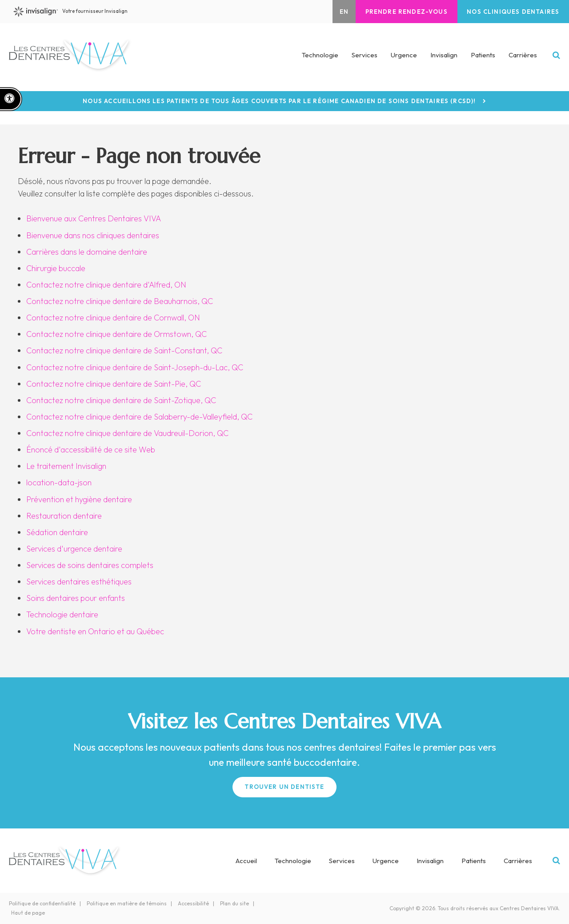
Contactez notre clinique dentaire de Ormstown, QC (116, 334)
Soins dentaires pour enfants (76, 598)
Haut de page (28, 913)
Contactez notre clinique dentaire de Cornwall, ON (113, 318)
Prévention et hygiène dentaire (79, 499)
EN (333, 12)
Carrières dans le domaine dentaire (87, 252)
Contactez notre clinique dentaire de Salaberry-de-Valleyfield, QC (139, 417)
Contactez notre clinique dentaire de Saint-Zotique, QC (121, 400)
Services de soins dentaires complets (90, 565)
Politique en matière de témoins (127, 903)
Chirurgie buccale (56, 268)
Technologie (320, 57)
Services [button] (365, 57)
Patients (483, 57)
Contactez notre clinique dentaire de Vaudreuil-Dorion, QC (127, 433)
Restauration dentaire (64, 516)
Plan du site (234, 903)
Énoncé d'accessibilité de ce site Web (91, 450)
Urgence (404, 57)
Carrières (523, 57)
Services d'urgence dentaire (74, 549)
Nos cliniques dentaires (511, 12)
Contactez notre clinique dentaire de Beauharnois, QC (120, 301)
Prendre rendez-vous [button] (399, 12)
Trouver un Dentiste (284, 787)
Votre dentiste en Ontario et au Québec (95, 631)
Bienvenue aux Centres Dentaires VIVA (94, 218)
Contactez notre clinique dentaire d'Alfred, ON (106, 285)
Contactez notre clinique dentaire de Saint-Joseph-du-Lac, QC (135, 367)
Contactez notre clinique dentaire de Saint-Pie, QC (114, 384)
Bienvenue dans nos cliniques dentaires (93, 235)
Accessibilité (193, 903)
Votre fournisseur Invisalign (78, 12)
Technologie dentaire (62, 614)
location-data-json (59, 482)
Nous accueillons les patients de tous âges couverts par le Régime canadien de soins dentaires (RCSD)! (279, 101)
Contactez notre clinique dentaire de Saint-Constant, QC (124, 350)
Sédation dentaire (57, 532)
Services (342, 861)
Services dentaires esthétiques (79, 582)
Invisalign (444, 57)
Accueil (246, 861)
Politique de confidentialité (42, 903)
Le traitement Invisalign (66, 466)
